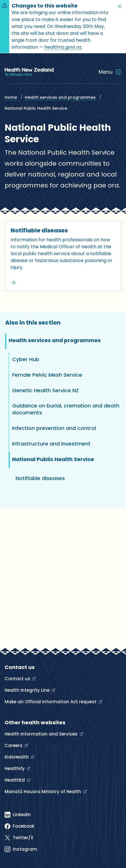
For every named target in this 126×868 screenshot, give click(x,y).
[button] (120, 6)
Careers (14, 745)
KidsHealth (17, 757)
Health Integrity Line (28, 690)
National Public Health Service (53, 459)
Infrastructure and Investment (51, 444)
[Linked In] (18, 815)
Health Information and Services (42, 734)
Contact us (18, 679)
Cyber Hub (26, 359)
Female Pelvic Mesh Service (47, 375)
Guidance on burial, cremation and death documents (66, 409)
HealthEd (15, 780)
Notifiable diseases (39, 230)
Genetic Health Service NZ (45, 390)
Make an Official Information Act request (51, 702)
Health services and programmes (60, 97)
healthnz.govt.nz (63, 47)
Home (11, 97)
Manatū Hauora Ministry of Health (43, 792)
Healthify (15, 768)
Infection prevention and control (54, 428)
